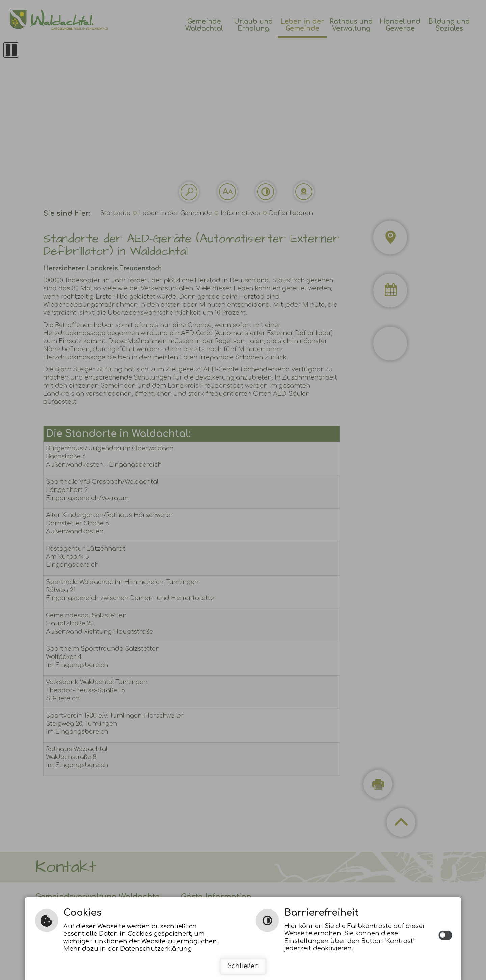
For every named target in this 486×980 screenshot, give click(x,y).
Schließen (243, 966)
